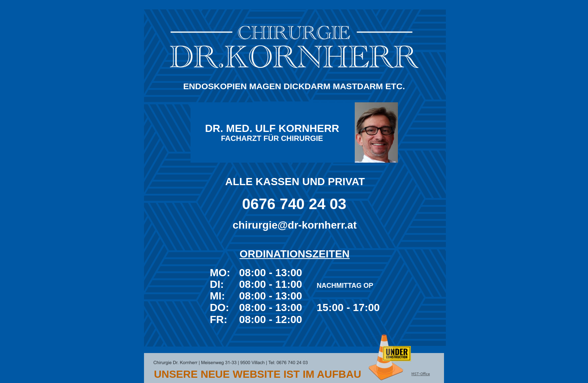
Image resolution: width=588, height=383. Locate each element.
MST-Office (421, 374)
